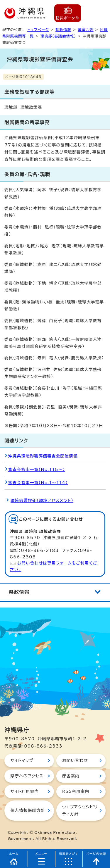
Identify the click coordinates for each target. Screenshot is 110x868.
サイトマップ (22, 760)
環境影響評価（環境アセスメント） (42, 501)
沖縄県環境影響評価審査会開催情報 (43, 456)
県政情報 (63, 30)
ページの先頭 (96, 854)
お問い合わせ (75, 760)
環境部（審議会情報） (58, 36)
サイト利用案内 (24, 791)
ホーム (14, 854)
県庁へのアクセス (27, 776)
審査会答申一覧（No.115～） (37, 470)
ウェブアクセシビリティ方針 (80, 810)
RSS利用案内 (76, 791)
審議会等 (86, 30)
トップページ (38, 30)
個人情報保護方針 (28, 810)
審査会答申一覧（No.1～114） (38, 483)
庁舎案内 (71, 776)
